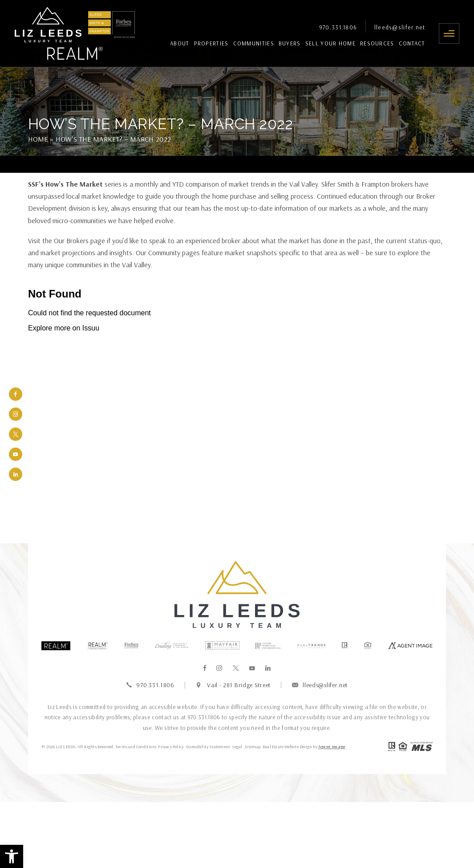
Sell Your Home (330, 43)
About (180, 43)
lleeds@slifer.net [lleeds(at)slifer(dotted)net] (400, 27)
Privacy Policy (171, 747)
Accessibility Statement (208, 747)
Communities (254, 43)
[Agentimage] (410, 646)
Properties (211, 43)
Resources (377, 43)
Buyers (290, 43)
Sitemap (252, 747)
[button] (12, 856)
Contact (412, 43)
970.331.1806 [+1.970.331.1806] (338, 27)
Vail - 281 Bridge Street (239, 685)
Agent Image (332, 747)
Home (38, 139)
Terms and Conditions (136, 747)
